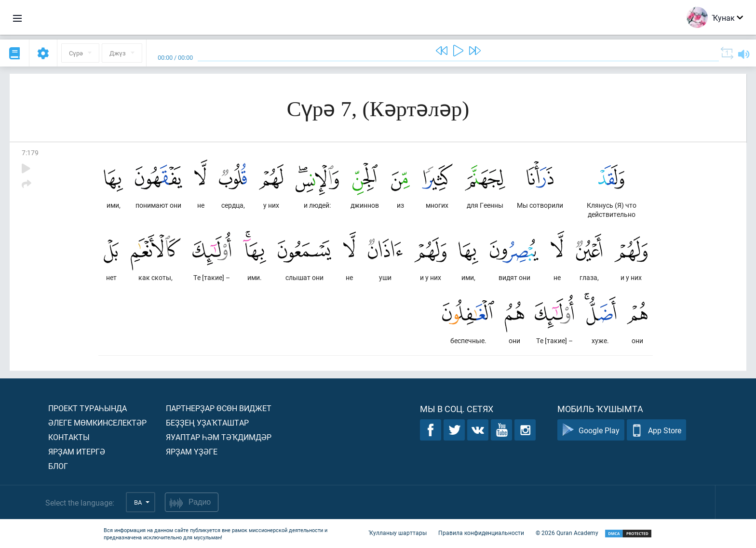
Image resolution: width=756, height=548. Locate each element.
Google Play (591, 430)
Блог (58, 466)
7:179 (30, 153)
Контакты (69, 437)
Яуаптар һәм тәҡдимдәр (219, 437)
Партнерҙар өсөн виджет (219, 408)
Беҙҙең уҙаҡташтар (207, 422)
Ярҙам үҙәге (192, 451)
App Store (656, 430)
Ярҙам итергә (77, 451)
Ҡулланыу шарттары (398, 533)
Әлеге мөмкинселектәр (97, 422)
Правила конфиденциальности (481, 533)
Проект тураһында (88, 408)
